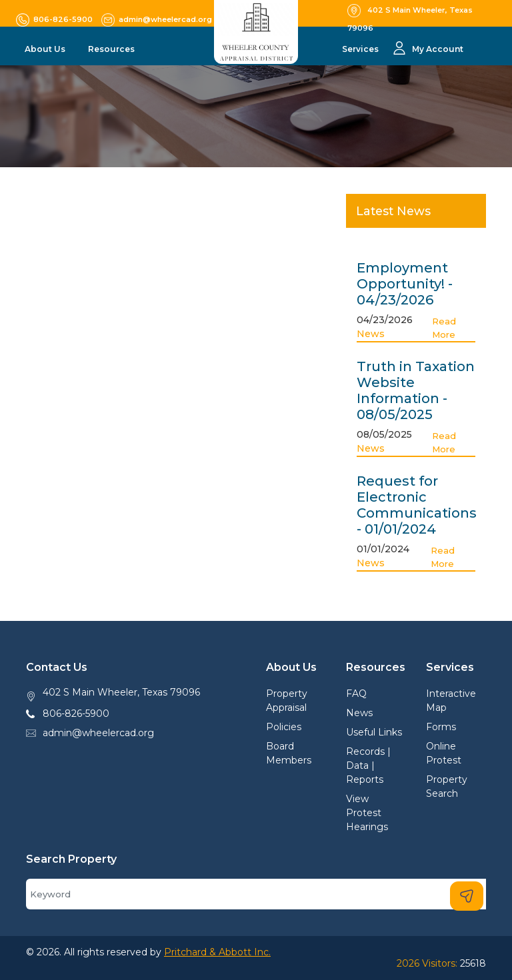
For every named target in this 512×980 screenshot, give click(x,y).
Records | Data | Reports (368, 765)
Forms (441, 727)
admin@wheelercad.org (98, 733)
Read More (444, 328)
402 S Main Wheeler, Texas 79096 (121, 692)
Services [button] (361, 49)
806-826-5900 (76, 714)
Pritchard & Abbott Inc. (217, 952)
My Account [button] (438, 49)
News (371, 334)
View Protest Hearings (367, 813)
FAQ (356, 694)
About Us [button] (46, 49)
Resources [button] (112, 49)
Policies (284, 727)
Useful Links (374, 732)
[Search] (256, 894)
